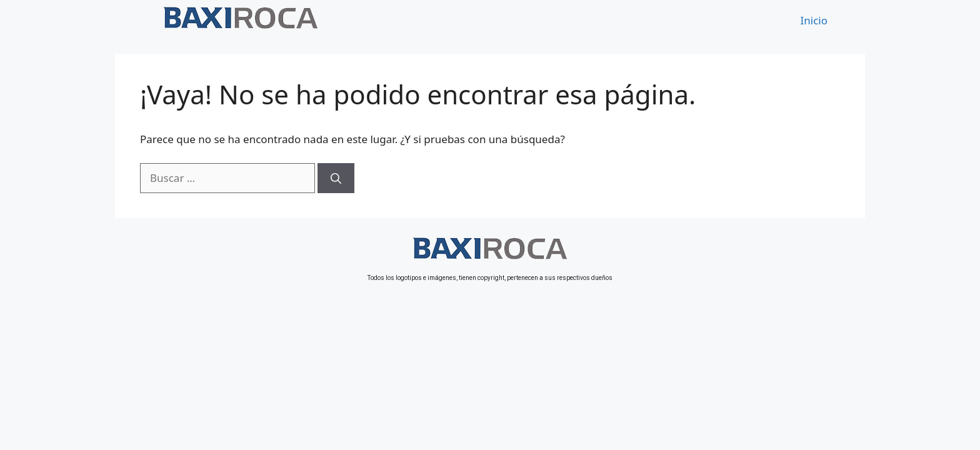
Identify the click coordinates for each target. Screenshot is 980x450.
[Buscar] (336, 178)
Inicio (814, 20)
